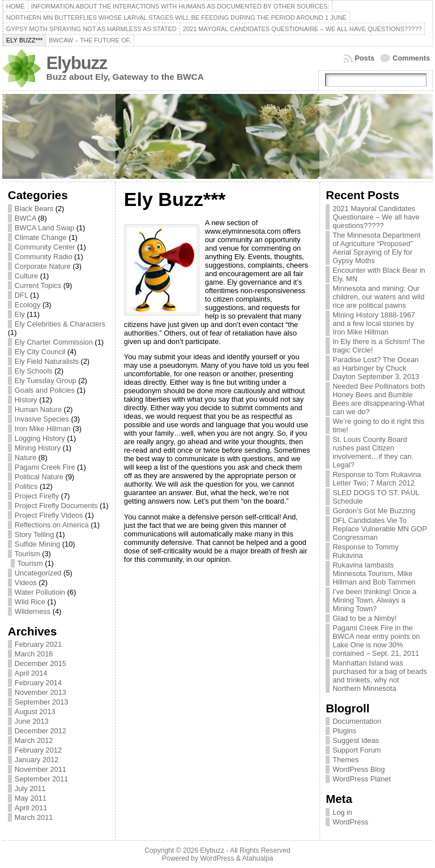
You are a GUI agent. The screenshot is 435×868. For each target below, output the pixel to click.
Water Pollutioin (40, 592)
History (26, 400)
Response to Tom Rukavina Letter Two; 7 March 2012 (377, 479)
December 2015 (40, 663)
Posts (364, 58)
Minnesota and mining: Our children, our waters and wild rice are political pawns (378, 297)
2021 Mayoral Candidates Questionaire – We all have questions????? (376, 217)
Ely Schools (34, 371)
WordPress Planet (362, 779)
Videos (26, 583)
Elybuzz (77, 63)
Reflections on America (52, 525)
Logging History (40, 438)
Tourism (27, 554)
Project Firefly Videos (49, 515)
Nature (25, 457)
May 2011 (31, 798)
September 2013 (42, 702)
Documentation (357, 721)
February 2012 (38, 750)
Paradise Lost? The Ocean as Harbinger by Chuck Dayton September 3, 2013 (376, 368)
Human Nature (38, 409)
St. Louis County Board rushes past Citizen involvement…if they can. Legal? (373, 452)
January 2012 (37, 760)
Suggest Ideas (356, 740)
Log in (342, 812)
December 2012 (40, 731)
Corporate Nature (43, 266)
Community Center (45, 247)
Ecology (28, 305)
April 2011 (31, 808)
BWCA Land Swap (44, 228)
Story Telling (34, 534)
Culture (26, 276)
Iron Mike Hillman (43, 429)
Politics (26, 486)
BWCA (25, 218)
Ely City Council (40, 352)
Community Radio (44, 257)
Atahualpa (257, 858)
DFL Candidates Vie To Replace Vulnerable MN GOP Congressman (379, 529)
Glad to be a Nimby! (364, 618)
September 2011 (42, 779)
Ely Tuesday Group (46, 381)
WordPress (350, 822)
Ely (20, 314)
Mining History (38, 448)
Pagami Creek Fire (45, 467)
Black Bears (34, 209)
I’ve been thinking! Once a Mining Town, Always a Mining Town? (374, 600)
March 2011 (34, 817)
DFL (22, 295)
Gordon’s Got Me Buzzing (374, 511)
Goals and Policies (45, 390)
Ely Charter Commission (54, 342)
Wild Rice (30, 602)
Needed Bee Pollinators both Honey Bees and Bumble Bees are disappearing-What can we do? (379, 399)
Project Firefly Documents (56, 506)
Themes (346, 760)
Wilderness (33, 611)
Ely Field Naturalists (47, 361)
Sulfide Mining (37, 544)
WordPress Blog (359, 769)
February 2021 (38, 644)
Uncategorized (38, 573)
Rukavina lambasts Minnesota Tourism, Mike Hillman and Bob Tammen (374, 573)
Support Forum (357, 750)
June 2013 (32, 721)
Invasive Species (42, 419)
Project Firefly (37, 496)
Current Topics (38, 285)
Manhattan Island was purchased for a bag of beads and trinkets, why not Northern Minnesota (379, 676)
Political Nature (39, 477)
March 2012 (34, 740)
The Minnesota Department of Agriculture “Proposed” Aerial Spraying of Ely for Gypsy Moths (376, 248)
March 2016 (34, 654)
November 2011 (40, 769)
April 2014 (31, 673)
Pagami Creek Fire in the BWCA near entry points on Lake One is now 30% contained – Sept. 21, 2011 (376, 641)
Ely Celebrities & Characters (60, 324)
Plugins (344, 731)
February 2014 (38, 683)
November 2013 (40, 692)
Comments (411, 58)
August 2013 (35, 712)
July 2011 (30, 788)
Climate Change (41, 237)
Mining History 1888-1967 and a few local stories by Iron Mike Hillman (374, 323)
